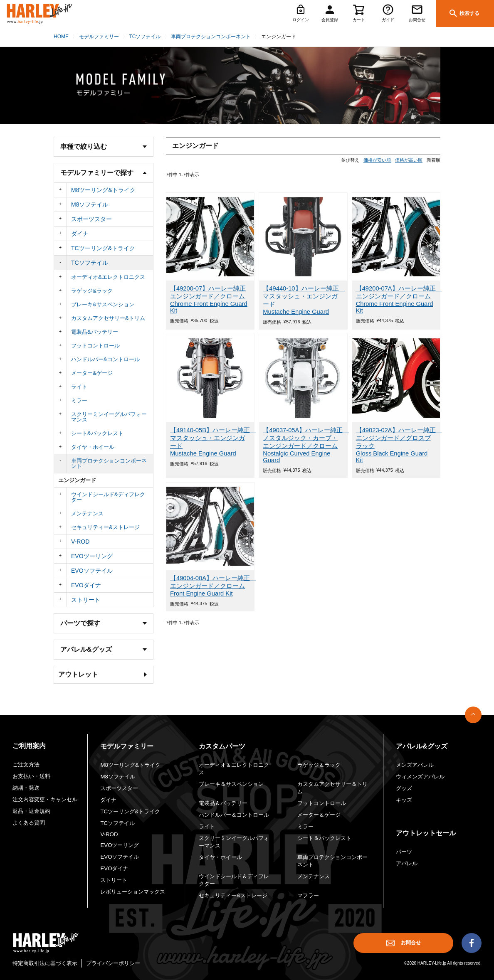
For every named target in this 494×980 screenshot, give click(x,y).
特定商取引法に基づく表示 (45, 963)
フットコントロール (95, 346)
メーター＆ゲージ (319, 815)
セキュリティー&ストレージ (105, 527)
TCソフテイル (145, 37)
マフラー (308, 895)
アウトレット (78, 674)
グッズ (404, 788)
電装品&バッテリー (95, 332)
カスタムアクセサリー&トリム (108, 318)
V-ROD (80, 542)
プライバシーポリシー (113, 963)
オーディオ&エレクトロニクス (108, 277)
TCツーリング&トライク (103, 248)
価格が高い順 (409, 160)
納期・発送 (26, 788)
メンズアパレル (415, 765)
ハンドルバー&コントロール (105, 359)
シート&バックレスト (97, 433)
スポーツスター (91, 219)
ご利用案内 (29, 746)
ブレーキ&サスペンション (103, 304)
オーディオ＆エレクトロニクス (234, 769)
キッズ (404, 800)
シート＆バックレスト (324, 838)
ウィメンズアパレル (420, 777)
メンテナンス (87, 513)
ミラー (79, 400)
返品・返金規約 (31, 811)
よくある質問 (29, 823)
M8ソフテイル (90, 204)
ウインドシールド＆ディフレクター (234, 880)
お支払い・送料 (31, 776)
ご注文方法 (26, 765)
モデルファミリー (99, 37)
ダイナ (80, 234)
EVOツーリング (92, 556)
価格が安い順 (377, 160)
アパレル (407, 863)
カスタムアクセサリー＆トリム (332, 788)
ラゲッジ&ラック (92, 291)
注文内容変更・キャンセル (45, 799)
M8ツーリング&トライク (103, 190)
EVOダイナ (86, 585)
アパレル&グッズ (422, 746)
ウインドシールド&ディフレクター (108, 497)
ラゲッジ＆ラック (319, 765)
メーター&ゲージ (92, 373)
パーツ (404, 852)
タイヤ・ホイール (93, 447)
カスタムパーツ (222, 746)
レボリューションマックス (133, 892)
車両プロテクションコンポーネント (211, 37)
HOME (61, 37)
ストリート (86, 600)
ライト (79, 387)
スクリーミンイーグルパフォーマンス (109, 417)
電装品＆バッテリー (223, 803)
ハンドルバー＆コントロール (234, 815)
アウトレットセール (426, 833)
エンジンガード (77, 480)
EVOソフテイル (92, 571)
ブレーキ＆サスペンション (231, 784)
